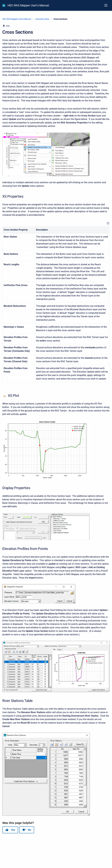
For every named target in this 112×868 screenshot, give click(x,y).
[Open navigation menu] (106, 5)
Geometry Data (42, 19)
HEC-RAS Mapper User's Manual (28, 5)
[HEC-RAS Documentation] (4, 5)
